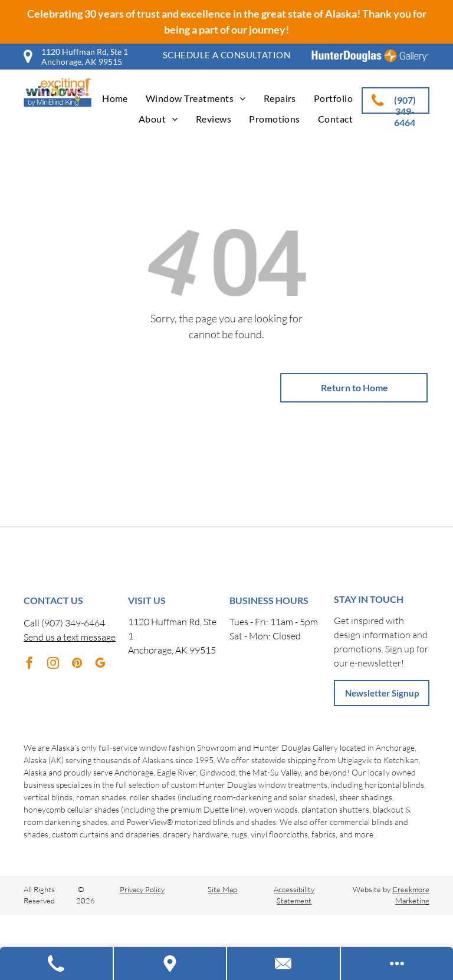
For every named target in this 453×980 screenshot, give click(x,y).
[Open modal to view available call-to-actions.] (397, 963)
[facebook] (29, 664)
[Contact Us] (284, 963)
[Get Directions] (171, 963)
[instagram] (53, 664)
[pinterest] (77, 664)
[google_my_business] (100, 664)
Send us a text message (70, 637)
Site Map (222, 889)
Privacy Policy (142, 889)
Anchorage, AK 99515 (172, 650)
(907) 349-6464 (73, 623)
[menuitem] (226, 55)
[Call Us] (57, 963)
